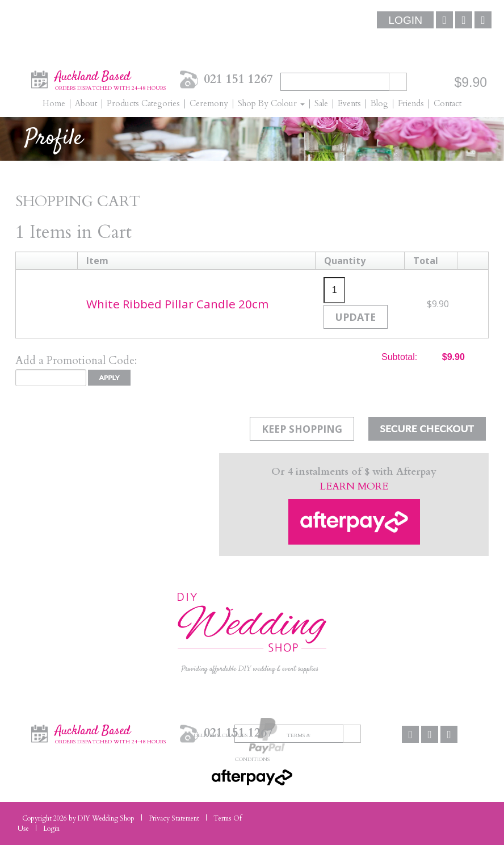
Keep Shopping (302, 429)
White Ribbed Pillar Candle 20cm (177, 304)
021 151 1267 (238, 79)
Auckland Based (110, 79)
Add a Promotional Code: (76, 361)
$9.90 (471, 82)
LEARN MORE (354, 486)
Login (405, 20)
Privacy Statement (174, 818)
